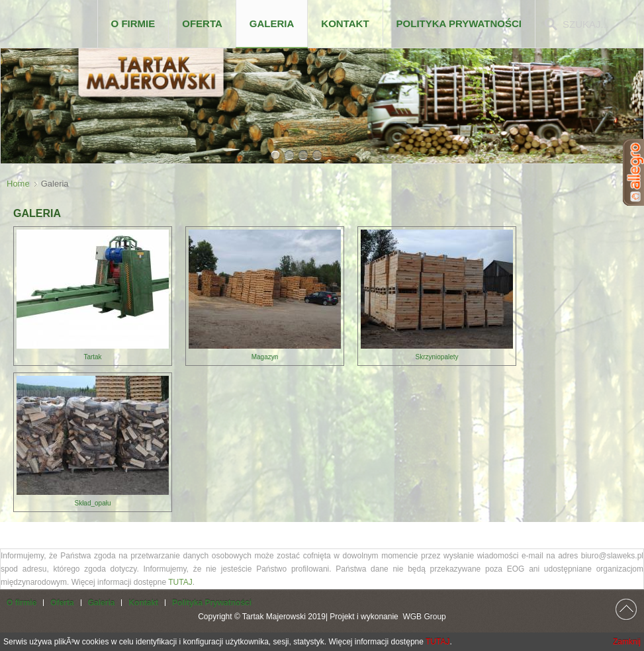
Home (18, 184)
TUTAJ (180, 582)
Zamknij (627, 642)
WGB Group (424, 617)
